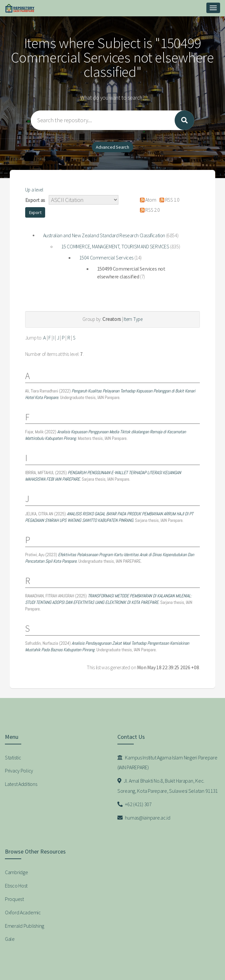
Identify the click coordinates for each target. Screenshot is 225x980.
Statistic (13, 757)
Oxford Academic (23, 912)
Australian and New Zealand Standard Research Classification (104, 235)
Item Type (133, 319)
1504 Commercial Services (106, 257)
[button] (35, 212)
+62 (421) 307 (135, 804)
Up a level (34, 190)
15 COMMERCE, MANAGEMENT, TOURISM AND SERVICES (115, 246)
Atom (147, 200)
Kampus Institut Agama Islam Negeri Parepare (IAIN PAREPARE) (167, 763)
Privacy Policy (19, 771)
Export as (35, 200)
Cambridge (16, 872)
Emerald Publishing (25, 926)
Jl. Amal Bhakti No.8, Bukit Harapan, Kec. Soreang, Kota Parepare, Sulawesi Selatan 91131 (168, 786)
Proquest (14, 899)
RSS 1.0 (168, 200)
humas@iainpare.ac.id (144, 818)
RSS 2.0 (148, 210)
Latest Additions (21, 784)
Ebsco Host (16, 886)
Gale (10, 939)
